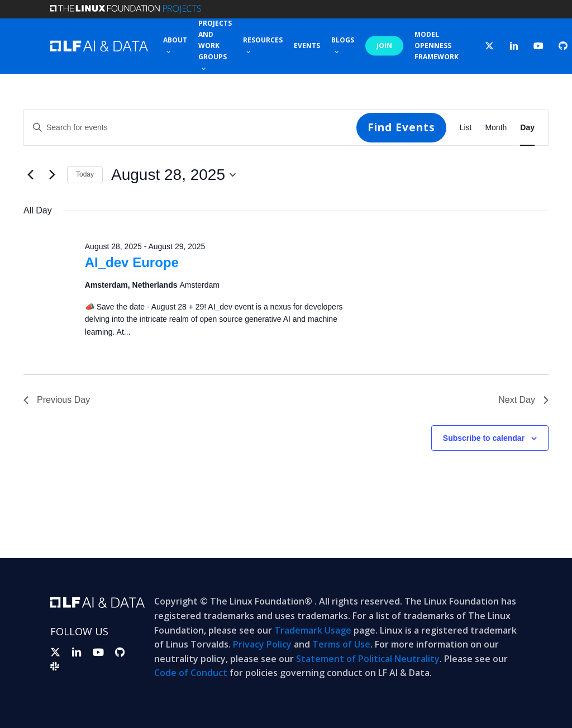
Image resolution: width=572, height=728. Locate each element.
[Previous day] (30, 175)
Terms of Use (341, 644)
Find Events (401, 127)
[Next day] (52, 175)
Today (85, 174)
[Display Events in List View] (466, 128)
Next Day (523, 400)
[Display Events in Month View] (496, 128)
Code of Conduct (191, 673)
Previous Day (57, 400)
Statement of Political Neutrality (368, 659)
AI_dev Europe (132, 262)
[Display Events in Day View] (527, 128)
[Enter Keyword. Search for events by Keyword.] (190, 128)
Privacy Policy (262, 644)
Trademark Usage (313, 630)
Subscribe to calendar (484, 438)
